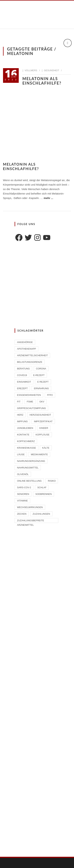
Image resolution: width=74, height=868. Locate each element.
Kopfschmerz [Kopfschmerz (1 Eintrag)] (26, 441)
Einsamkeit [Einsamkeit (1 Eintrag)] (24, 382)
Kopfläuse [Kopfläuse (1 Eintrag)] (42, 435)
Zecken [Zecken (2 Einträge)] (22, 514)
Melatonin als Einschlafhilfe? (43, 81)
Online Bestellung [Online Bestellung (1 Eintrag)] (29, 481)
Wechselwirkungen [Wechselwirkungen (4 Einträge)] (30, 507)
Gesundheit (51, 70)
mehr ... (48, 198)
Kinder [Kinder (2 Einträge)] (44, 428)
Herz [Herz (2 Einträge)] (20, 415)
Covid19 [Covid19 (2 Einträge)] (22, 375)
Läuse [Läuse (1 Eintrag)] (21, 454)
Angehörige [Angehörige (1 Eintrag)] (25, 342)
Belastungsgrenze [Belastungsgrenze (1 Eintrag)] (30, 362)
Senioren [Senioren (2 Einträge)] (23, 494)
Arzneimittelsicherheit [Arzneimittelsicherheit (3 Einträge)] (32, 355)
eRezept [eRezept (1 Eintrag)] (22, 388)
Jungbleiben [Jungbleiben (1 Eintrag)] (25, 428)
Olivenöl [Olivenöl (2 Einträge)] (23, 474)
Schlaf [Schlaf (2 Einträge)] (42, 487)
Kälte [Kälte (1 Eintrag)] (46, 448)
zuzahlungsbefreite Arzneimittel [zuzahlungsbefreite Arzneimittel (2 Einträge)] (30, 521)
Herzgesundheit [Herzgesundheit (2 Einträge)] (40, 415)
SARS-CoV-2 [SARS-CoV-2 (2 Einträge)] (24, 487)
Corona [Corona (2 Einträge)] (41, 369)
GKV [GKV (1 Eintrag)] (42, 402)
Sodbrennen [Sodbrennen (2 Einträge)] (44, 494)
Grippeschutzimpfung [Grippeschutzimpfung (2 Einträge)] (31, 408)
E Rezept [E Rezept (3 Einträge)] (43, 382)
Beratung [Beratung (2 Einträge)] (23, 369)
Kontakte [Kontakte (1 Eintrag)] (23, 435)
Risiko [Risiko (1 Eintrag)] (52, 481)
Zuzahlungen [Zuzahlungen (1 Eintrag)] (41, 514)
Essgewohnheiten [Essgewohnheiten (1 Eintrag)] (29, 395)
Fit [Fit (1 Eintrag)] (19, 402)
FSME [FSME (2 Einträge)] (30, 402)
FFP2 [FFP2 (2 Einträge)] (50, 395)
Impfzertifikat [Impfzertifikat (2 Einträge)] (43, 421)
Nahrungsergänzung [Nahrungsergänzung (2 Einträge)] (31, 461)
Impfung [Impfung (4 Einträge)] (22, 421)
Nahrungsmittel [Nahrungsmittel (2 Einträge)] (28, 468)
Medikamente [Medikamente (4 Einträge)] (39, 454)
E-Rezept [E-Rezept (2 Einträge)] (39, 375)
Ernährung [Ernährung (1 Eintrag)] (41, 388)
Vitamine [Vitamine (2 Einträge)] (22, 501)
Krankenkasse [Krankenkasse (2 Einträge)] (26, 448)
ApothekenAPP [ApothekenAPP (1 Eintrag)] (26, 349)
